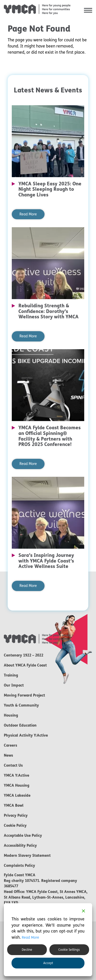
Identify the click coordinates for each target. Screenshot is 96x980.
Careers (10, 745)
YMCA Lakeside (17, 795)
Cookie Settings (69, 950)
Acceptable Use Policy (23, 835)
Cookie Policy (15, 825)
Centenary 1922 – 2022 (24, 655)
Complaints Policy (19, 865)
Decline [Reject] (27, 950)
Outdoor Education (20, 725)
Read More (28, 214)
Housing (11, 715)
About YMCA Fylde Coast (25, 665)
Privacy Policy (16, 815)
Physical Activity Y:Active (26, 735)
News (8, 755)
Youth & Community (21, 705)
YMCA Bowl (14, 805)
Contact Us (13, 765)
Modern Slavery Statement (27, 855)
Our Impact (14, 685)
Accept (48, 963)
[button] (88, 10)
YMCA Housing (17, 785)
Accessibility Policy (20, 845)
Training (11, 675)
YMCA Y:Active (17, 775)
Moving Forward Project (24, 695)
